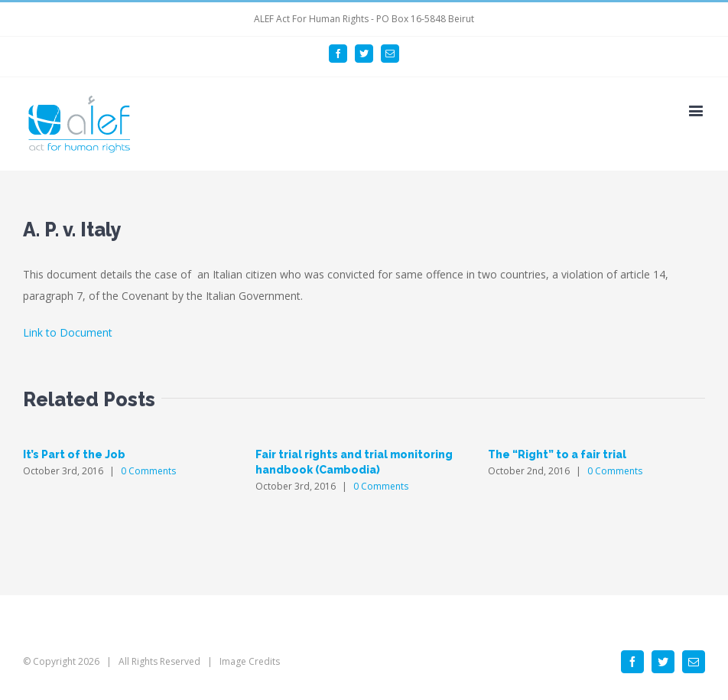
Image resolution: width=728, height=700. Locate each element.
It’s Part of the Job (74, 454)
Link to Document (68, 332)
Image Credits (250, 661)
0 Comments (148, 471)
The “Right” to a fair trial (557, 454)
